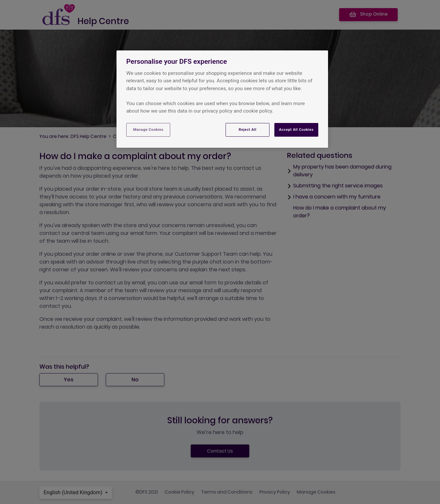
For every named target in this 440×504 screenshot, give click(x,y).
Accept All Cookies (296, 129)
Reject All (248, 129)
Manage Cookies (148, 129)
